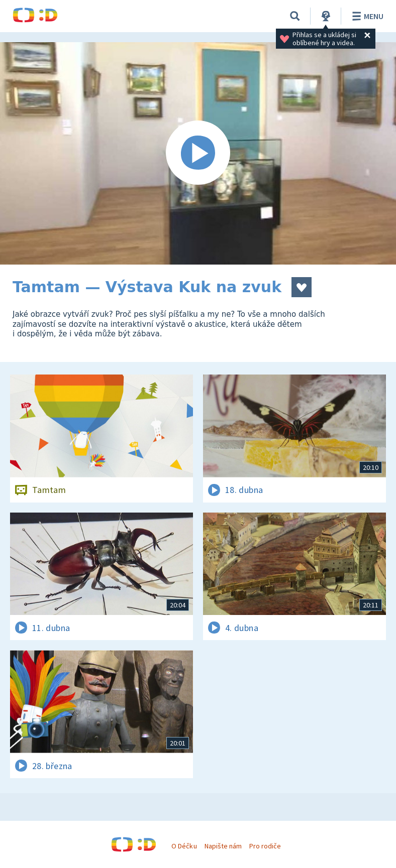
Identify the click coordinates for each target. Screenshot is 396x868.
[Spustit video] (198, 153)
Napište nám (223, 846)
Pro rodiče (265, 846)
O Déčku (184, 846)
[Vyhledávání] (295, 16)
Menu (366, 16)
